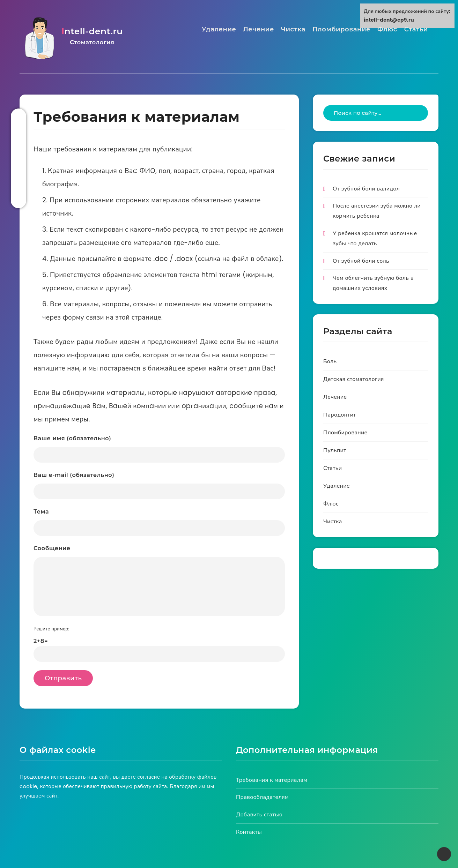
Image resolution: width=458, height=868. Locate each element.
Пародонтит (340, 415)
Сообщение (159, 581)
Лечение (259, 29)
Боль (330, 362)
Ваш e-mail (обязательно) (159, 486)
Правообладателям (262, 797)
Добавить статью (259, 815)
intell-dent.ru (91, 36)
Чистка (293, 29)
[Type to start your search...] (376, 113)
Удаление (219, 29)
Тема (159, 522)
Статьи (416, 29)
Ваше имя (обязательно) (159, 449)
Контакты (249, 832)
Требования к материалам (272, 780)
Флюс (387, 29)
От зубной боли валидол (366, 189)
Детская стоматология (354, 379)
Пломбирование (341, 29)
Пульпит (335, 451)
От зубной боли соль (361, 261)
